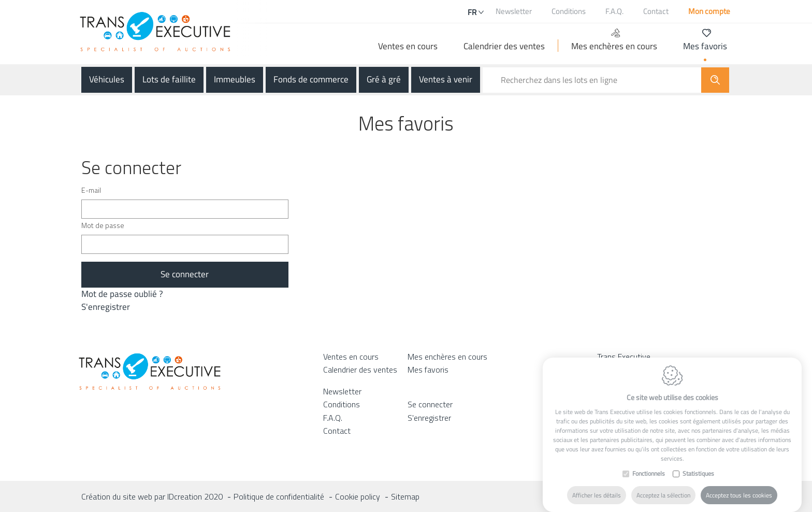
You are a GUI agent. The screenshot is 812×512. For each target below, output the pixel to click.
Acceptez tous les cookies (739, 494)
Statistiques (698, 472)
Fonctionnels (649, 472)
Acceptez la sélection (663, 494)
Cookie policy (358, 496)
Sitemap (405, 496)
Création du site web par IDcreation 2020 (152, 496)
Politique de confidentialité (279, 496)
